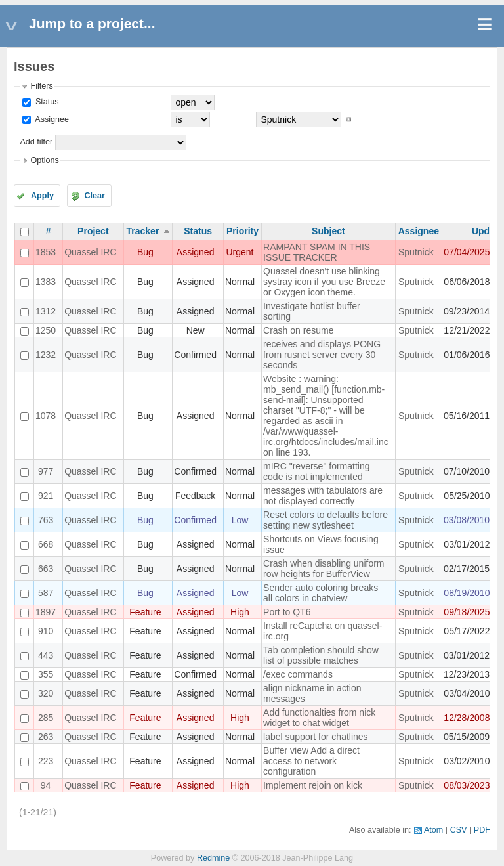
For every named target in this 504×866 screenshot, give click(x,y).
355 (46, 674)
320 (46, 693)
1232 (46, 355)
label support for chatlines (316, 737)
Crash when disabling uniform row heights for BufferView (324, 569)
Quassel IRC (90, 252)
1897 (46, 612)
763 (46, 520)
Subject (328, 231)
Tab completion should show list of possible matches (321, 655)
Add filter (36, 142)
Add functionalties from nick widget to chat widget (319, 718)
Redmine (213, 858)
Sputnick (416, 252)
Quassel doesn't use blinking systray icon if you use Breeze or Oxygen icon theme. (324, 282)
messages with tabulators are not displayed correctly (323, 496)
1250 (46, 330)
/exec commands (298, 674)
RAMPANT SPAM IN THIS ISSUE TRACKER (317, 252)
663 (46, 569)
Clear (94, 196)
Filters (41, 86)
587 (46, 593)
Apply (42, 196)
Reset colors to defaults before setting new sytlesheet (325, 520)
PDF (482, 830)
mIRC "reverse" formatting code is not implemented (316, 471)
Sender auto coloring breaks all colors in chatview (321, 593)
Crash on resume (298, 330)
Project (93, 231)
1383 (46, 282)
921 (46, 496)
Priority (242, 231)
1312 (46, 311)
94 (46, 785)
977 (46, 471)
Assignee (51, 119)
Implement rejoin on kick (313, 785)
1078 (46, 416)
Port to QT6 (287, 612)
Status (46, 102)
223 (46, 761)
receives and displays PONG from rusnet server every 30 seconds (322, 355)
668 (46, 544)
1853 (46, 252)
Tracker (143, 231)
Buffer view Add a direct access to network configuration (311, 761)
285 (46, 718)
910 (46, 631)
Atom (433, 830)
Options (44, 160)
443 (46, 655)
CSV (459, 830)
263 (46, 737)
